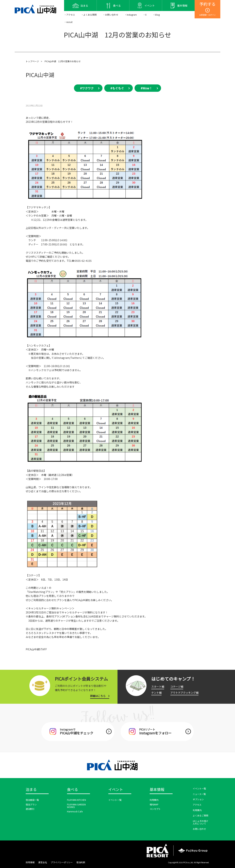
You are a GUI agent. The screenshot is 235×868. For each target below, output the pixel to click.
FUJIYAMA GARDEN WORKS (76, 806)
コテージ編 (177, 686)
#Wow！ (146, 88)
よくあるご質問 (200, 815)
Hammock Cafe (75, 811)
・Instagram (131, 15)
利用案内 (154, 800)
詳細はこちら (98, 696)
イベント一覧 (115, 800)
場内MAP (154, 804)
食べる (73, 790)
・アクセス (69, 15)
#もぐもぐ (117, 88)
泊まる (31, 790)
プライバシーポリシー (62, 862)
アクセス (197, 805)
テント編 (156, 693)
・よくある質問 (89, 15)
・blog (156, 15)
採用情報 (30, 862)
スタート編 (158, 686)
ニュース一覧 (199, 794)
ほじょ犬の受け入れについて (200, 822)
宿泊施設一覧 (32, 800)
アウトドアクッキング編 (184, 693)
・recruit (68, 22)
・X (145, 15)
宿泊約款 (81, 862)
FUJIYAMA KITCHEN (76, 800)
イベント (116, 790)
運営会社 (43, 862)
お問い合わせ (199, 829)
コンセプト (155, 809)
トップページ (32, 61)
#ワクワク (87, 88)
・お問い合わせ (111, 15)
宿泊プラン (31, 804)
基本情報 (157, 790)
